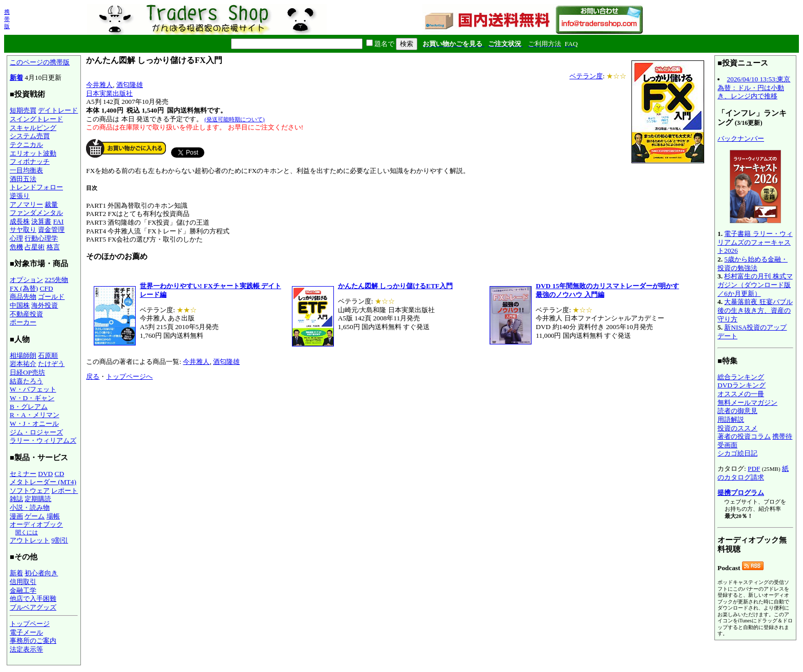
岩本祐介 (23, 364)
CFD (47, 288)
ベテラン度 (586, 76)
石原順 (48, 355)
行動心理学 (41, 238)
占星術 (35, 247)
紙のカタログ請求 (753, 473)
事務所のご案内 (33, 641)
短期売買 (23, 110)
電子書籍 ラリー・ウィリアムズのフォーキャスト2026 (755, 242)
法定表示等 (26, 649)
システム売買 (30, 136)
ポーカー (23, 322)
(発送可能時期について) (234, 119)
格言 (53, 247)
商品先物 (23, 297)
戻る (93, 376)
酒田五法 (23, 179)
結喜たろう (26, 381)
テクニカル (26, 145)
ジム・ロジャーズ (36, 432)
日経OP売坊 (27, 372)
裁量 (51, 204)
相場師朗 (23, 355)
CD (60, 474)
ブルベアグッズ (33, 607)
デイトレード (58, 110)
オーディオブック (36, 524)
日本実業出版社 (109, 93)
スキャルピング (33, 128)
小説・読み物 (30, 507)
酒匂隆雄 (130, 85)
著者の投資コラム (744, 436)
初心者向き (41, 573)
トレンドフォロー (36, 187)
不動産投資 (26, 314)
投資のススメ (737, 428)
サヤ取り (23, 230)
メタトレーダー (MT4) (43, 482)
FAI (59, 221)
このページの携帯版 (40, 62)
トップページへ (129, 376)
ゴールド (51, 297)
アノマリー (26, 204)
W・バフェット (33, 389)
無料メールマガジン (747, 403)
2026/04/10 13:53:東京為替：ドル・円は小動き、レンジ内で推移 (754, 88)
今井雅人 (99, 85)
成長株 (20, 221)
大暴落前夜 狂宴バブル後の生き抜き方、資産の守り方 (755, 310)
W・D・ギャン (32, 398)
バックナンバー (741, 138)
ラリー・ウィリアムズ (43, 440)
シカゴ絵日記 (737, 453)
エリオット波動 (33, 153)
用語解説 (731, 419)
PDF (754, 469)
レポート (65, 491)
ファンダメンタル (36, 213)
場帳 (53, 516)
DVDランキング (742, 385)
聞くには (27, 532)
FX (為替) (24, 288)
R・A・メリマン (35, 415)
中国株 (20, 305)
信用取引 (23, 582)
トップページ (30, 624)
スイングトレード (36, 119)
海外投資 (45, 305)
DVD (45, 474)
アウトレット (30, 540)
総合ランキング (741, 377)
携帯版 (7, 19)
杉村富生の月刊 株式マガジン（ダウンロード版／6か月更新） (755, 285)
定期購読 (38, 499)
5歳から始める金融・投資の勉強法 (753, 264)
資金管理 (51, 230)
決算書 (41, 221)
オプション (26, 280)
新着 (16, 78)
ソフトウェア (30, 491)
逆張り (20, 196)
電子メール (26, 632)
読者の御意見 (737, 411)
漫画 (16, 516)
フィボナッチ (30, 161)
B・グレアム (29, 407)
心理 (16, 238)
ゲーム (35, 516)
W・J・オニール (34, 424)
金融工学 (23, 590)
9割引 (60, 540)
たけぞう (51, 364)
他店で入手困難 (33, 599)
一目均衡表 (26, 170)
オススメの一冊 (741, 394)
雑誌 (16, 499)
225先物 (56, 280)
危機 (16, 247)
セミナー (23, 474)
